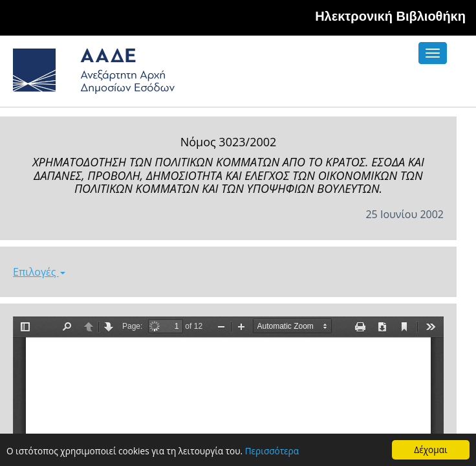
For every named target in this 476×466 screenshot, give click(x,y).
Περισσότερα (272, 451)
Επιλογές (39, 272)
